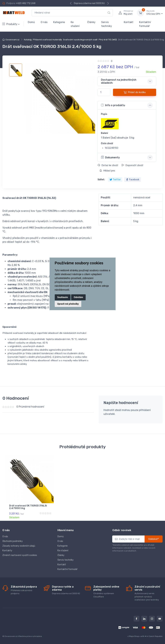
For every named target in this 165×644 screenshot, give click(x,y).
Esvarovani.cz (13, 40)
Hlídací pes (107, 171)
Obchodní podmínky (13, 541)
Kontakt (129, 22)
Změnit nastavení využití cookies (20, 555)
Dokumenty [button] (110, 157)
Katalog (28, 40)
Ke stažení (75, 24)
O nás (44, 22)
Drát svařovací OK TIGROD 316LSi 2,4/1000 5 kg (28, 507)
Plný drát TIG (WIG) (108, 40)
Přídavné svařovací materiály (47, 40)
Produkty (10, 24)
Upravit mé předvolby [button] (68, 304)
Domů (31, 22)
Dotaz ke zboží (108, 165)
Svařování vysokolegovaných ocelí (80, 40)
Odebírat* (154, 539)
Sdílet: (101, 180)
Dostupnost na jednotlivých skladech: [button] (119, 81)
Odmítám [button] (78, 297)
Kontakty (7, 551)
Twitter (115, 180)
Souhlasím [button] (63, 297)
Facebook (133, 180)
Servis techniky (107, 24)
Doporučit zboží (132, 165)
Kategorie (59, 22)
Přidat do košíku (135, 92)
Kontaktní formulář (145, 24)
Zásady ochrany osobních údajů (19, 546)
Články (91, 22)
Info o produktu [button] (113, 105)
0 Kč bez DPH (155, 13)
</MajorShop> (134, 636)
